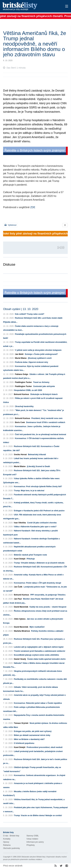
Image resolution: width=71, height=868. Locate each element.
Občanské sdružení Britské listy (33, 857)
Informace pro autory (35, 842)
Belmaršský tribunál (37, 455)
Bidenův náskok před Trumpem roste (30, 555)
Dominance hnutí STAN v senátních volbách (46, 422)
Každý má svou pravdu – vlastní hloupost (48, 607)
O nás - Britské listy (11, 836)
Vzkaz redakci (32, 839)
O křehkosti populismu (24, 743)
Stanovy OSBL (33, 836)
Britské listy (29, 7)
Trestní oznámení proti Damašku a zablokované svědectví (40, 651)
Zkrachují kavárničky (24, 406)
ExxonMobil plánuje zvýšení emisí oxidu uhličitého (37, 655)
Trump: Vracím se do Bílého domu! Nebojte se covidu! (38, 815)
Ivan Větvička (20, 523)
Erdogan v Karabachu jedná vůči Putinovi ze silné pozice (39, 511)
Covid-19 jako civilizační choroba (42, 523)
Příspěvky (31, 845)
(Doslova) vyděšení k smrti (40, 358)
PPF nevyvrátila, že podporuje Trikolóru (48, 595)
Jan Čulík (18, 587)
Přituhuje (31, 559)
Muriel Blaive (21, 358)
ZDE (33, 207)
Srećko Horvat (20, 455)
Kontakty (7, 839)
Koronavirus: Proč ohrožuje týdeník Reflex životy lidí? (38, 487)
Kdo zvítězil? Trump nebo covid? (30, 314)
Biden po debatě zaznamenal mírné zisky (32, 735)
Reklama (7, 845)
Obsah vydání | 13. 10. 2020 (21, 309)
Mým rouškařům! (37, 627)
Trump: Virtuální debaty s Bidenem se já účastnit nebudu (39, 563)
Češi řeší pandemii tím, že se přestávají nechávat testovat (41, 434)
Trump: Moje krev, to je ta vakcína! (29, 491)
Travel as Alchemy (41, 382)
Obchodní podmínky (11, 848)
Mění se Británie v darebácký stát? (29, 739)
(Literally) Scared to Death (38, 466)
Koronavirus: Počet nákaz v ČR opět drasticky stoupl (38, 583)
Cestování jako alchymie (44, 386)
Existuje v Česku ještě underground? (41, 354)
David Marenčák (21, 607)
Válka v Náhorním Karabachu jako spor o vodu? (35, 527)
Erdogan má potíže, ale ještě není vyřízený (33, 731)
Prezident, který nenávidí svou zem (47, 418)
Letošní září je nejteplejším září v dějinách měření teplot (39, 647)
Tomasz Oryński (21, 723)
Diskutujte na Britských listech (44, 394)
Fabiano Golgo (22, 374)
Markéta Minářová (22, 631)
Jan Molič (19, 354)
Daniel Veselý (20, 659)
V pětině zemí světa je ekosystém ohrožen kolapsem (38, 350)
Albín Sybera (20, 619)
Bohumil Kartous (22, 394)
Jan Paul (18, 599)
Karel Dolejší (20, 559)
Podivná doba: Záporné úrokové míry (32, 362)
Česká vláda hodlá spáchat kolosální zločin (46, 659)
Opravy (6, 842)
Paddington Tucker (24, 382)
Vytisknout (10, 225)
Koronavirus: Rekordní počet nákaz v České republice (38, 703)
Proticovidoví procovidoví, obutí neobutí (45, 747)
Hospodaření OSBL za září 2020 (28, 390)
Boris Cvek (20, 422)
